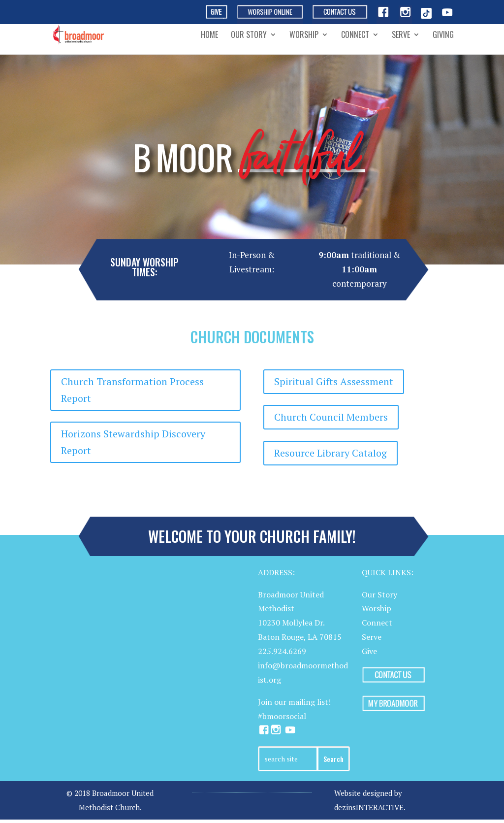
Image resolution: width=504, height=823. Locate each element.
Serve (401, 36)
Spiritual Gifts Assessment (334, 381)
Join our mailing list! (294, 702)
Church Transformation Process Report (132, 390)
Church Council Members (331, 417)
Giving (443, 36)
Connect (355, 36)
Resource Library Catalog (331, 453)
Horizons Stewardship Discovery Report (133, 442)
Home (209, 36)
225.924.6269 (282, 651)
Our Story (249, 36)
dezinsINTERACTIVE (369, 807)
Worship (304, 36)
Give (369, 651)
